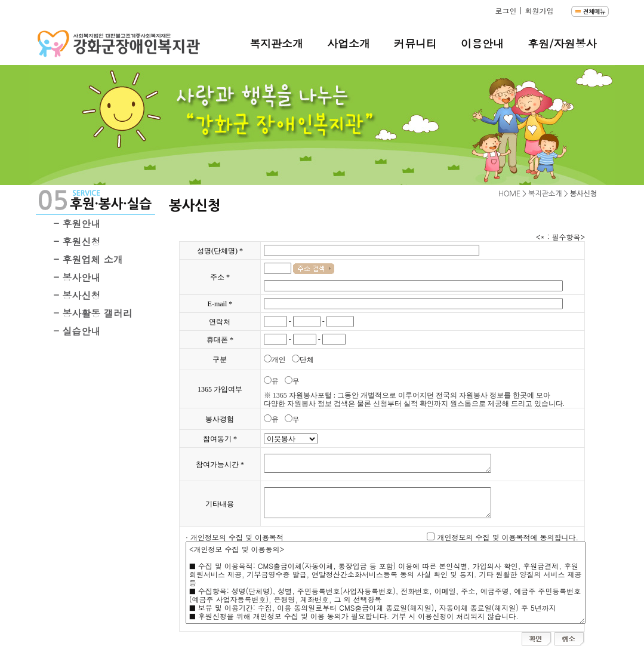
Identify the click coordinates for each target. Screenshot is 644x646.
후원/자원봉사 (562, 43)
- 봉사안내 (77, 277)
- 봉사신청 (77, 295)
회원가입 (539, 10)
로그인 (506, 10)
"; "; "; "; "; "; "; (291, 439)
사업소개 (349, 43)
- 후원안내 (77, 224)
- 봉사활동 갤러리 (93, 313)
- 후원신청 (77, 242)
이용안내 (482, 43)
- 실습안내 (77, 331)
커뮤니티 (415, 43)
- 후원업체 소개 (88, 259)
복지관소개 (276, 43)
